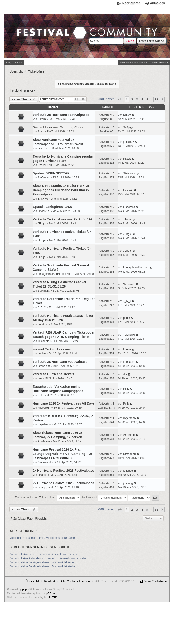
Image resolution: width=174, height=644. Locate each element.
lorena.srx (44, 366)
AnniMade (44, 441)
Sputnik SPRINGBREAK (51, 173)
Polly (41, 395)
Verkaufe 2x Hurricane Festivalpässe (61, 115)
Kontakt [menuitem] (50, 581)
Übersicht (32, 581)
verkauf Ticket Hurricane (52, 349)
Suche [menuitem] (18, 63)
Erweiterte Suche (152, 41)
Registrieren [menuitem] (131, 3)
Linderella (44, 211)
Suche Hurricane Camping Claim (58, 127)
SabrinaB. (44, 291)
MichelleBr (44, 408)
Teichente (44, 341)
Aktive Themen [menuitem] (160, 63)
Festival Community (46, 36)
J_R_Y (42, 307)
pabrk (41, 324)
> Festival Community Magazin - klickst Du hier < (87, 84)
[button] (120, 99)
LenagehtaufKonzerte (51, 274)
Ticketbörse (22, 91)
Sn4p (41, 132)
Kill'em (42, 119)
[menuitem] (153, 581)
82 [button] (156, 99)
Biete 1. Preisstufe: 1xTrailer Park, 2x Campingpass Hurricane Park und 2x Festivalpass (61, 190)
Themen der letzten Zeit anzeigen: (47, 498)
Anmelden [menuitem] (158, 3)
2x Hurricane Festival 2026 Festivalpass (63, 471)
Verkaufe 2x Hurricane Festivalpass (60, 362)
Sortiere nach (104, 498)
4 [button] (142, 99)
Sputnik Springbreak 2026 (53, 207)
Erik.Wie (43, 199)
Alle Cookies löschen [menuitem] (75, 581)
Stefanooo (44, 178)
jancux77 (43, 148)
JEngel (42, 224)
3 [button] (137, 99)
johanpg (43, 475)
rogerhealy (44, 424)
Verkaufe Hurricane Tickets (54, 374)
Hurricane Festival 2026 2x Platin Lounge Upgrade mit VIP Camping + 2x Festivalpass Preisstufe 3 (63, 454)
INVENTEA (51, 598)
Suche (130, 41)
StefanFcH (44, 462)
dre (40, 378)
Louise (42, 354)
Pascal (42, 165)
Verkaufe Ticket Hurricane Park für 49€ (62, 219)
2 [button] (132, 99)
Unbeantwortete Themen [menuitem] (134, 63)
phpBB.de (49, 593)
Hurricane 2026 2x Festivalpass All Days (64, 403)
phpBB (26, 589)
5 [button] (147, 99)
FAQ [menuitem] (9, 63)
